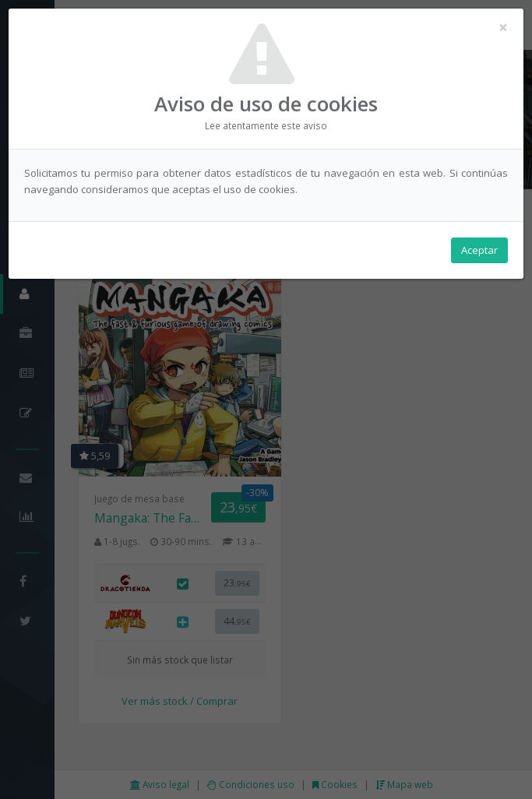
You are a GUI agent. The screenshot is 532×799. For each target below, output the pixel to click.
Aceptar (479, 250)
